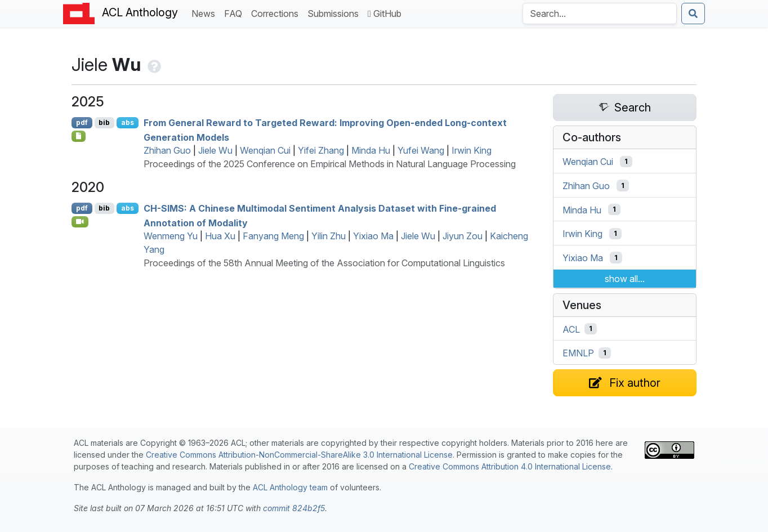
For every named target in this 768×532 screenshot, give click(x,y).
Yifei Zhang (321, 150)
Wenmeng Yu (171, 236)
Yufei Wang (421, 150)
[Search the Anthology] (600, 14)
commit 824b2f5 (294, 508)
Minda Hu (371, 150)
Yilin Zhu (329, 236)
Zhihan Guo (167, 150)
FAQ (235, 13)
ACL (571, 329)
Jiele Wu (215, 150)
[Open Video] (80, 222)
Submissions (335, 13)
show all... (625, 279)
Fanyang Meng (273, 236)
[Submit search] (693, 14)
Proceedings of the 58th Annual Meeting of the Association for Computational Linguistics (324, 263)
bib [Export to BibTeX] (104, 122)
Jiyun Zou (463, 236)
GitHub (385, 14)
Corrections (277, 13)
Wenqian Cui (265, 150)
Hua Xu (220, 236)
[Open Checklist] (79, 136)
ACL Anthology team (290, 487)
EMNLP (578, 353)
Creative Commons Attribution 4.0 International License (510, 466)
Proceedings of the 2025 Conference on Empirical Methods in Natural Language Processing (330, 164)
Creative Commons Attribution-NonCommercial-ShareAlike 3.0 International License (299, 455)
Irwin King (472, 150)
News (206, 13)
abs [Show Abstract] (128, 122)
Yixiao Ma (373, 236)
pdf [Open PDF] (82, 122)
